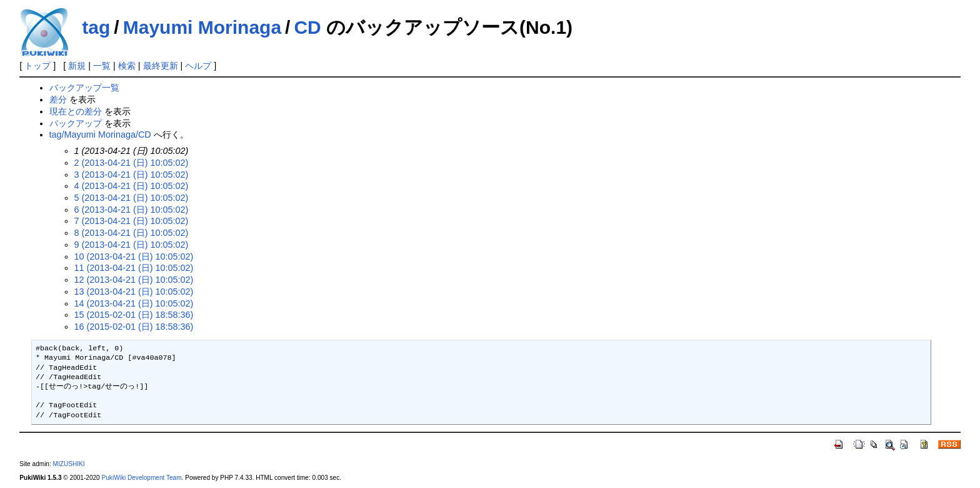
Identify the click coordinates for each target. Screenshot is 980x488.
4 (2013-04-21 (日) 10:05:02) (132, 186)
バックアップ (76, 123)
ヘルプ (198, 66)
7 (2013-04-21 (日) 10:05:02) (132, 221)
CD (307, 27)
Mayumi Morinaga (202, 27)
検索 (127, 66)
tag (96, 27)
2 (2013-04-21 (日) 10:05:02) (132, 163)
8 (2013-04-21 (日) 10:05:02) (132, 233)
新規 (77, 66)
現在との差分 (76, 111)
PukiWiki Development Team (142, 478)
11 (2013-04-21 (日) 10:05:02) (134, 268)
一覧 (102, 66)
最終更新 (161, 66)
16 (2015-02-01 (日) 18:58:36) (134, 327)
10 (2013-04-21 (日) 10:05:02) (134, 257)
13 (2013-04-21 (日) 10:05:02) (134, 292)
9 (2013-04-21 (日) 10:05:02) (132, 245)
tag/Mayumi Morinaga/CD (100, 135)
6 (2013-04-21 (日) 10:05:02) (132, 210)
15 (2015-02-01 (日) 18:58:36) (134, 315)
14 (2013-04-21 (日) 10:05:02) (134, 303)
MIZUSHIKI (69, 464)
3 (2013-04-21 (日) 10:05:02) (132, 175)
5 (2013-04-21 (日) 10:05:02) (132, 198)
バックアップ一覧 (84, 88)
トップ (37, 66)
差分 (58, 99)
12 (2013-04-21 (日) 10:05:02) (134, 280)
